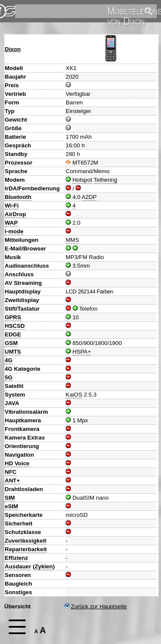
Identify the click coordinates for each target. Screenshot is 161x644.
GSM (11, 343)
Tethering (105, 180)
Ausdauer (18, 566)
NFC (11, 472)
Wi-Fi (12, 206)
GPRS (13, 317)
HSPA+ (82, 352)
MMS (72, 240)
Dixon (13, 49)
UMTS (13, 352)
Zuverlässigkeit (26, 541)
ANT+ (12, 481)
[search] (77, 11)
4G (9, 360)
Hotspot (82, 180)
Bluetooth (18, 197)
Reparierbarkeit (26, 549)
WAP (11, 223)
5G (9, 377)
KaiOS (74, 395)
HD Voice (17, 463)
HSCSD (15, 326)
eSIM (11, 506)
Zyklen (44, 566)
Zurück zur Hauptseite (96, 606)
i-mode (14, 231)
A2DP (89, 197)
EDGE (13, 334)
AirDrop (15, 214)
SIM (10, 498)
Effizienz (16, 558)
